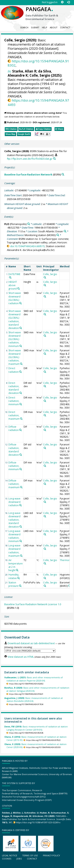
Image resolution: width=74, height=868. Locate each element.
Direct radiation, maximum (14, 415)
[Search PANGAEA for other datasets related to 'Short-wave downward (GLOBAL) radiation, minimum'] (21, 346)
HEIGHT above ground (13, 285)
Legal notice (10, 855)
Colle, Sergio (15, 40)
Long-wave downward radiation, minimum (14, 536)
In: (10, 71)
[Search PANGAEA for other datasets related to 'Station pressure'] (20, 586)
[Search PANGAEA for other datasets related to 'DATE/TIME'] (10, 277)
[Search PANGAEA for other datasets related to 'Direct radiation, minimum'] (21, 404)
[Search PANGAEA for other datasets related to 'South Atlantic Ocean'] (65, 231)
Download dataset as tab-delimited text (31, 643)
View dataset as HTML (21, 657)
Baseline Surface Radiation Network (28, 174)
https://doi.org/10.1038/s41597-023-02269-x (38, 822)
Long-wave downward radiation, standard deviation (14, 520)
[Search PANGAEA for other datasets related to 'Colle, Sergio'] (45, 277)
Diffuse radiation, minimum (14, 466)
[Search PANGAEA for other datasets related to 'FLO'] (29, 224)
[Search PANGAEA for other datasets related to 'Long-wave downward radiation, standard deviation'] (21, 527)
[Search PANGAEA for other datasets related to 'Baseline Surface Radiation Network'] (63, 174)
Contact (65, 27)
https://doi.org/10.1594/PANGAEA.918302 (38, 63)
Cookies (7, 859)
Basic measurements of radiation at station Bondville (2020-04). (34, 699)
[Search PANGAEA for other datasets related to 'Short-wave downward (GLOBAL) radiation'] (20, 303)
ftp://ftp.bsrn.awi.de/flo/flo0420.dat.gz (30, 159)
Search (24, 27)
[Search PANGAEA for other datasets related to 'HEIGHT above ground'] (18, 289)
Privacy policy (51, 855)
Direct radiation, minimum (14, 401)
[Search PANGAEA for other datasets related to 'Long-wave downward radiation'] (20, 505)
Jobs (19, 859)
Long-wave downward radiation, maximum (14, 551)
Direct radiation (14, 370)
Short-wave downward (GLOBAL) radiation (15, 298)
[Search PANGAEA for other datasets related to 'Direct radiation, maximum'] (21, 419)
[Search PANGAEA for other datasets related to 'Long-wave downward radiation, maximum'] (21, 556)
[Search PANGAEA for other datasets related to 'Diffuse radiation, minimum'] (21, 469)
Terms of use (30, 855)
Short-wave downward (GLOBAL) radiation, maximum (15, 357)
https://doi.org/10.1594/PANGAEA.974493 (38, 102)
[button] (43, 134)
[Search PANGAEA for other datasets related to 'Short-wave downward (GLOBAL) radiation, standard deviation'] (21, 328)
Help (45, 27)
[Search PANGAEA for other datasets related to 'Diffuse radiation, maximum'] (21, 487)
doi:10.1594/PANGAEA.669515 (27, 246)
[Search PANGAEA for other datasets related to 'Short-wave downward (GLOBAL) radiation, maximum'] (21, 364)
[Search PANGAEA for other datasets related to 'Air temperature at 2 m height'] (17, 570)
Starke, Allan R (24, 71)
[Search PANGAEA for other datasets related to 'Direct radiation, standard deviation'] (21, 393)
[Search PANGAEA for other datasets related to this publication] (54, 159)
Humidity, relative (14, 576)
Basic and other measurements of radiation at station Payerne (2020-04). (34, 679)
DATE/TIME (14, 274)
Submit (35, 27)
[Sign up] (62, 2)
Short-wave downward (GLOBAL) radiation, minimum (15, 339)
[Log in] (68, 2)
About (54, 27)
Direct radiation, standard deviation (14, 388)
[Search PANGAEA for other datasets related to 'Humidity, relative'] (18, 578)
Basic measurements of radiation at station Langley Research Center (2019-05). (36, 728)
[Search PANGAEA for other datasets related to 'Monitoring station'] (58, 235)
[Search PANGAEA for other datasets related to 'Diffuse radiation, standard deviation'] (21, 455)
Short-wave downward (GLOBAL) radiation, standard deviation (15, 320)
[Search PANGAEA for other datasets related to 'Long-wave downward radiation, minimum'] (21, 541)
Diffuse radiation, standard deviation (14, 450)
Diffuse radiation (14, 428)
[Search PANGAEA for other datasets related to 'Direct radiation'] (20, 372)
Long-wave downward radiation (14, 502)
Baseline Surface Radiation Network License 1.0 (33, 604)
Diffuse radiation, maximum (14, 484)
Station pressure (13, 584)
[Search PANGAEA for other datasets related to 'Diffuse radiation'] (20, 430)
